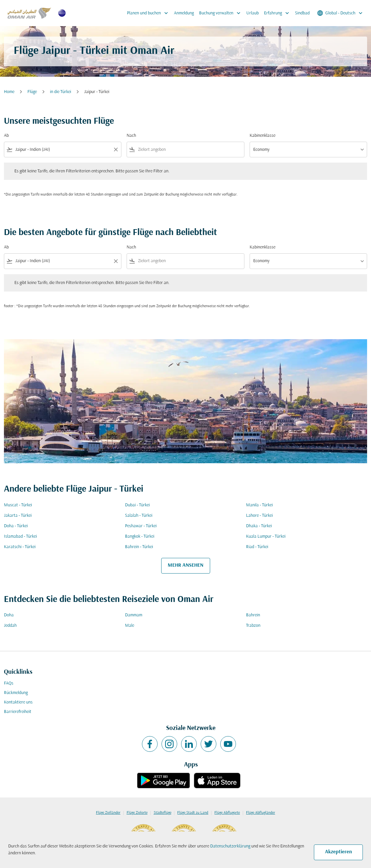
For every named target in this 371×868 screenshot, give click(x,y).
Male (130, 626)
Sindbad (302, 13)
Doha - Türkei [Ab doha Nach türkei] (16, 526)
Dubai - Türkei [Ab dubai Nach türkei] (137, 505)
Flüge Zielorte (137, 813)
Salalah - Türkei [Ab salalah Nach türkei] (139, 516)
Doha (9, 615)
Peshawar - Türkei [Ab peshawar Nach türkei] (141, 526)
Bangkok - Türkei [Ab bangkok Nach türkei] (140, 537)
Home (9, 92)
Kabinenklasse (263, 136)
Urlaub (253, 13)
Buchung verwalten (221, 13)
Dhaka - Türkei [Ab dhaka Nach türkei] (259, 526)
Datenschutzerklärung (230, 846)
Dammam (134, 615)
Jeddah (10, 626)
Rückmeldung (16, 693)
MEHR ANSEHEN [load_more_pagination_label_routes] (185, 565)
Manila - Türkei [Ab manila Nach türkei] (259, 505)
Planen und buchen (149, 13)
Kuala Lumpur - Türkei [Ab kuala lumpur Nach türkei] (266, 537)
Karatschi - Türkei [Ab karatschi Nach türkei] (20, 547)
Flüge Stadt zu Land (193, 813)
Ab (6, 136)
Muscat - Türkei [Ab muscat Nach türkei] (18, 505)
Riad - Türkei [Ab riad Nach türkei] (257, 547)
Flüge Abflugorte (227, 813)
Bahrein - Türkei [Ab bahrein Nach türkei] (139, 547)
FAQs (9, 683)
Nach (131, 136)
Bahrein (253, 615)
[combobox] (63, 150)
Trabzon (253, 626)
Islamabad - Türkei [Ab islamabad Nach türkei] (20, 537)
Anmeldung (184, 13)
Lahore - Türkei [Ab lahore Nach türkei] (259, 516)
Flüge (32, 92)
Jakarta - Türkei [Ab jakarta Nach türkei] (18, 516)
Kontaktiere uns (18, 702)
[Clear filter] (116, 150)
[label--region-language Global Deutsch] (340, 13)
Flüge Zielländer (108, 813)
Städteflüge (162, 813)
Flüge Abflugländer (261, 813)
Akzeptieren (339, 852)
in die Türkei (61, 92)
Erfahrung (278, 13)
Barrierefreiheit (18, 712)
